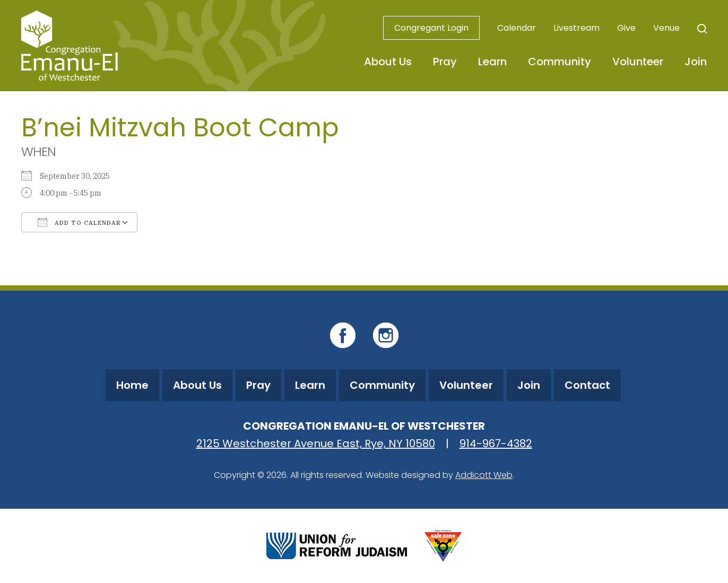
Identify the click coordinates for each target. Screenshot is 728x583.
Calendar (517, 28)
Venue (666, 28)
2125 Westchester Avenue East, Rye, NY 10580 (316, 443)
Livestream (577, 28)
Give (626, 28)
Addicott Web (484, 475)
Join (696, 62)
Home (132, 385)
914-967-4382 (496, 443)
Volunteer (638, 62)
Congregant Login (431, 28)
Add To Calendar (79, 222)
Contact (587, 385)
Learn (492, 62)
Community (560, 62)
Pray (445, 62)
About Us (388, 62)
